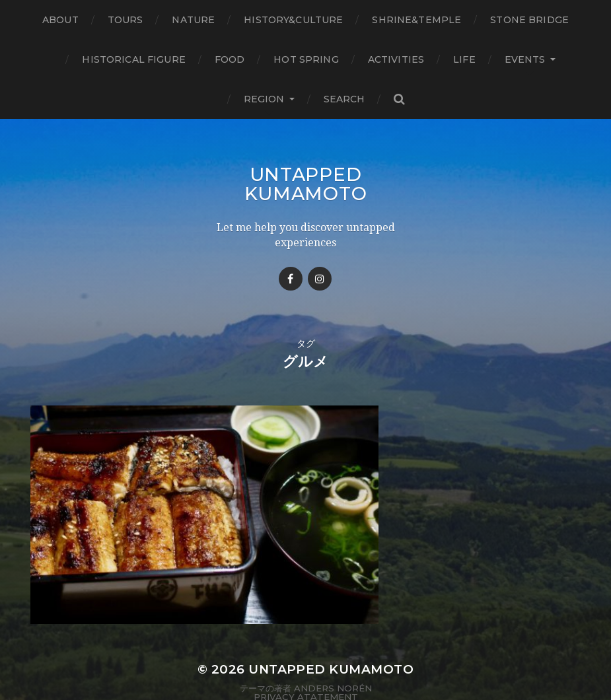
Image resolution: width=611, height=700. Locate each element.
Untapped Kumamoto (306, 184)
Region (264, 99)
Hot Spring (306, 59)
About (60, 20)
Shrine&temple (416, 20)
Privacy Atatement (306, 656)
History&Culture (293, 20)
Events (525, 59)
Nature (193, 20)
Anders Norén (333, 647)
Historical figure (133, 59)
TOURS (126, 20)
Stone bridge (529, 20)
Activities (396, 59)
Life (464, 59)
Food (230, 59)
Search (344, 99)
